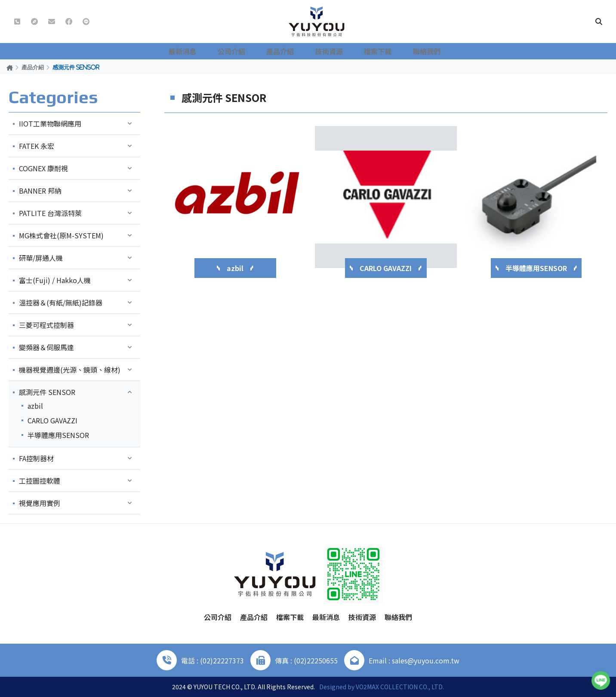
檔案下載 (375, 51)
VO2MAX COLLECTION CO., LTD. (400, 687)
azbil (35, 406)
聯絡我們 (420, 51)
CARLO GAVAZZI (52, 420)
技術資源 (330, 51)
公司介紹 (241, 51)
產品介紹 (286, 51)
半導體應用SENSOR (58, 435)
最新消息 (196, 51)
